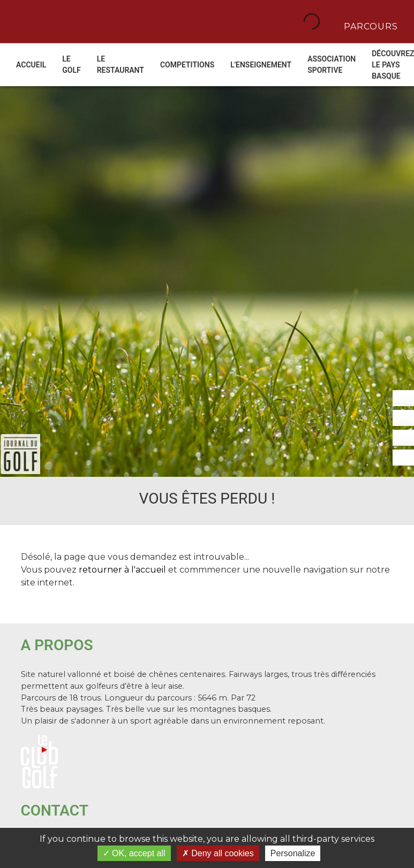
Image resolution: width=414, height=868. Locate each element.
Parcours (370, 26)
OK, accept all (134, 853)
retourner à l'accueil (122, 570)
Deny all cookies (218, 853)
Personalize (293, 853)
